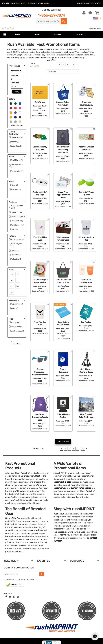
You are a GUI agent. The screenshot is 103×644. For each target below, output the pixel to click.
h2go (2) (14, 185)
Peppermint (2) (17, 171)
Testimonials (95, 29)
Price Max (15, 83)
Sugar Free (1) (17, 146)
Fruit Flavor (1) (17, 160)
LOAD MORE (63, 441)
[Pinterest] (18, 597)
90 (35, 66)
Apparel (18, 34)
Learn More (52, 60)
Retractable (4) (17, 304)
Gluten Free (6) (17, 137)
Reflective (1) (16, 259)
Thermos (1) (16, 189)
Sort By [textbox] (52, 71)
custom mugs (60, 488)
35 (73, 65)
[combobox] (63, 71)
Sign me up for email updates (20, 579)
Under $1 (79, 34)
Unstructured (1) (18, 331)
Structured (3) (17, 327)
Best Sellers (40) (18, 225)
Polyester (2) (16, 255)
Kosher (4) (15, 142)
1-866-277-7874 (51, 15)
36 (31, 66)
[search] (48, 21)
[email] (22, 574)
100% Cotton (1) (17, 240)
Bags (37, 34)
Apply (17, 92)
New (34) (15, 229)
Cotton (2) (15, 251)
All (38, 66)
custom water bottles (81, 488)
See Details (45, 3)
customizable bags (62, 482)
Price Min (15, 76)
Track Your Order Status (89, 3)
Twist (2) (14, 308)
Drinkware (57, 34)
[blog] (14, 597)
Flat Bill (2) (15, 322)
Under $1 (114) (17, 212)
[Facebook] (6, 597)
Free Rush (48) (17, 221)
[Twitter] (10, 597)
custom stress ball (38, 530)
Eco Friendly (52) (18, 217)
